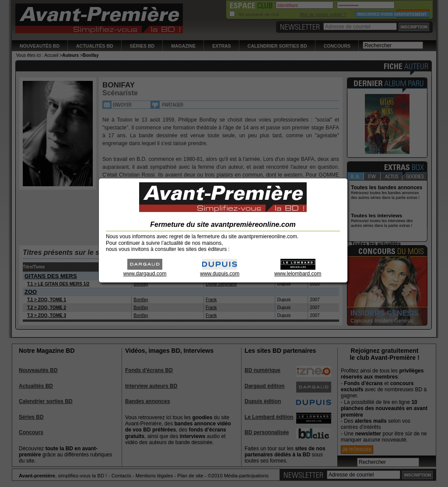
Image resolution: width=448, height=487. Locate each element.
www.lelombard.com (298, 271)
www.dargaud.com (145, 271)
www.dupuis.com (220, 271)
